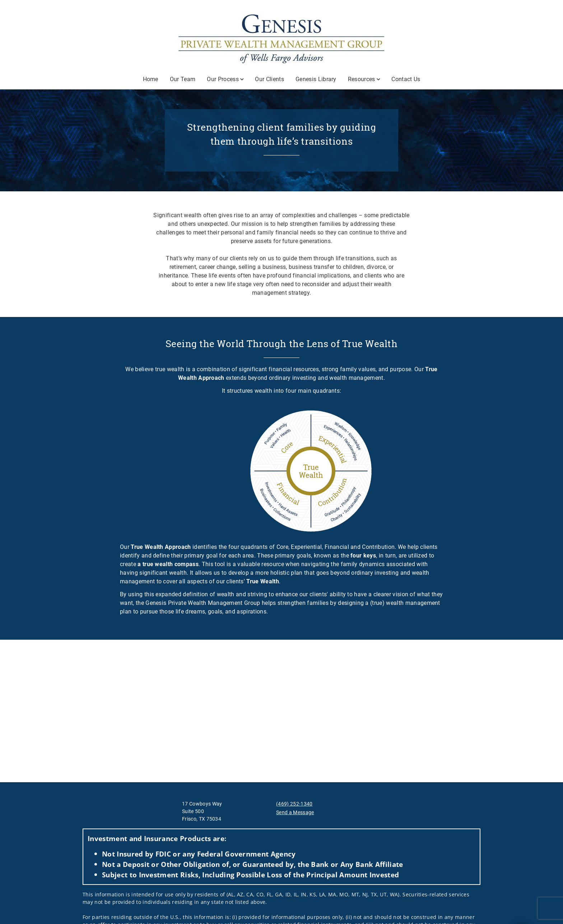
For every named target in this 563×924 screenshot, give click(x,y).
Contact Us (406, 79)
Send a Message (295, 812)
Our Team (183, 79)
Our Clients (269, 79)
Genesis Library (316, 79)
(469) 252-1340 (294, 804)
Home (151, 79)
